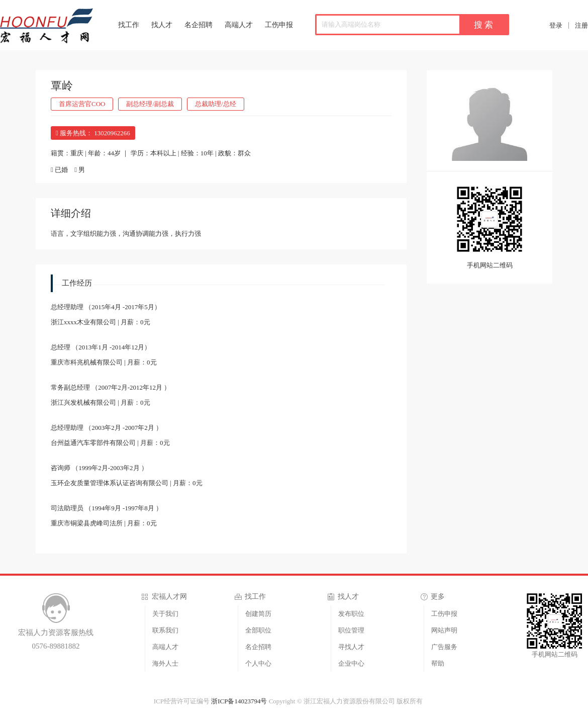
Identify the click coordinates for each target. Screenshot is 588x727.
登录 (556, 25)
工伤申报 (279, 25)
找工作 (129, 25)
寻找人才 (351, 647)
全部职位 (258, 630)
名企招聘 (199, 25)
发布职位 (351, 614)
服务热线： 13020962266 (93, 133)
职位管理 (351, 630)
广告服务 (444, 647)
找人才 (162, 25)
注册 (581, 25)
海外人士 (165, 663)
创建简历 (258, 614)
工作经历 (77, 283)
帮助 (438, 663)
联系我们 (165, 630)
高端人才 (239, 25)
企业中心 (351, 663)
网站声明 (444, 630)
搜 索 (483, 25)
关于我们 (165, 614)
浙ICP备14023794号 (239, 701)
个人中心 (258, 663)
